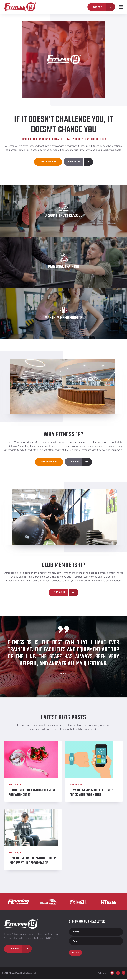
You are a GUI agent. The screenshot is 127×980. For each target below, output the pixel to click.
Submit (75, 954)
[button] (121, 7)
